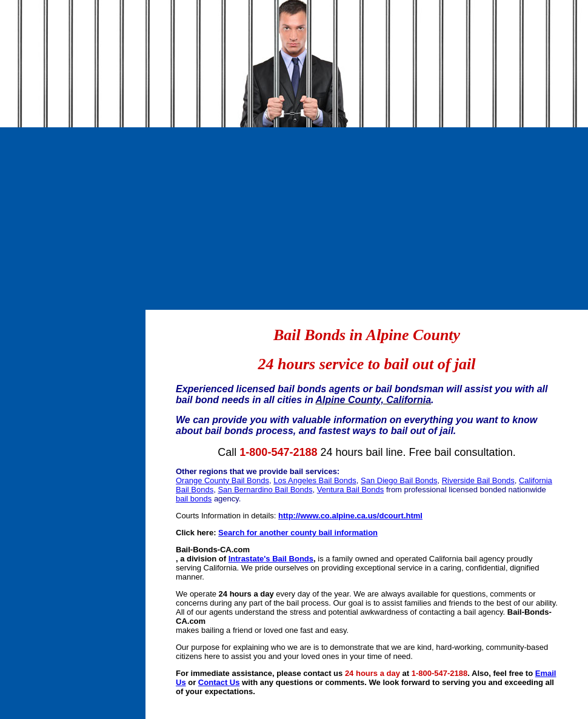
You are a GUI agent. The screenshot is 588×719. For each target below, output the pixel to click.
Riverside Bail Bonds (478, 480)
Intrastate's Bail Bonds (271, 559)
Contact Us (219, 682)
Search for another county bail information (298, 533)
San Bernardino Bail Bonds (265, 490)
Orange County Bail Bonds (222, 480)
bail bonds (194, 499)
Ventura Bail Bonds (351, 490)
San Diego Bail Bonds (399, 480)
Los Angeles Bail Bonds (315, 480)
